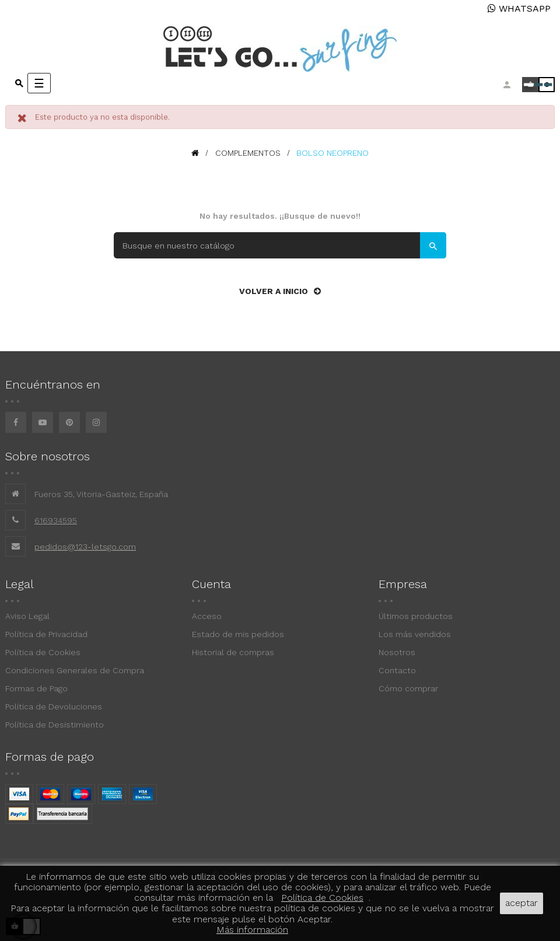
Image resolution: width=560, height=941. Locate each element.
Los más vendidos (415, 634)
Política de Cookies (43, 652)
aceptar (521, 903)
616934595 (56, 520)
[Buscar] (280, 245)
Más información (252, 930)
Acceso (207, 616)
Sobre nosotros (48, 456)
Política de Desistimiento (55, 725)
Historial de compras (233, 652)
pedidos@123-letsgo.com (85, 547)
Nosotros (397, 652)
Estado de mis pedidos (238, 634)
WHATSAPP (519, 8)
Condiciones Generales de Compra (75, 670)
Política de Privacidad (46, 634)
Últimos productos (416, 616)
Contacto (397, 670)
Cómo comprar (408, 688)
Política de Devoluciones (54, 706)
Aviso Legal (27, 616)
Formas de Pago (36, 688)
